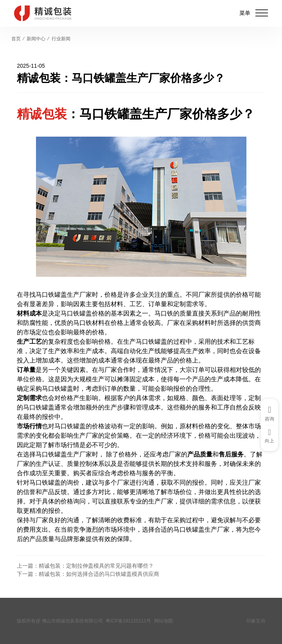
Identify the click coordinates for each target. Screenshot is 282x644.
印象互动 (256, 621)
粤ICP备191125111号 (128, 621)
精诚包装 (42, 114)
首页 (16, 39)
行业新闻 (61, 39)
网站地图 (163, 621)
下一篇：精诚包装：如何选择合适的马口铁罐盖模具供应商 (88, 574)
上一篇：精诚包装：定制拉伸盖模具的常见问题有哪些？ (85, 566)
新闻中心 (36, 39)
